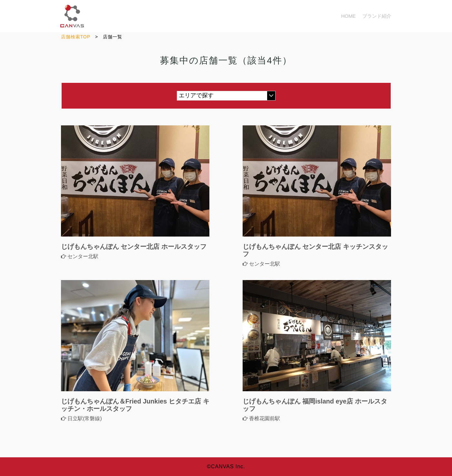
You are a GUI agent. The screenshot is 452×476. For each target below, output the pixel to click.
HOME (349, 16)
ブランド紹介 (377, 16)
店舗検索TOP (76, 37)
